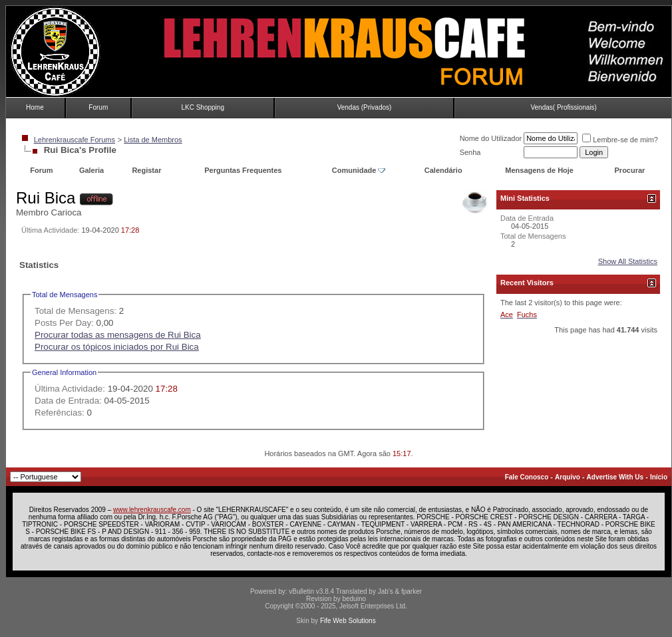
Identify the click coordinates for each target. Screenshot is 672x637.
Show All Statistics (628, 261)
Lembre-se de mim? (620, 140)
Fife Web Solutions (348, 621)
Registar (146, 170)
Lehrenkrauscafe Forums (75, 140)
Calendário (443, 170)
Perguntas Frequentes (243, 170)
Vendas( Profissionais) (564, 107)
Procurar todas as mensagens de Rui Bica (118, 335)
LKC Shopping (203, 107)
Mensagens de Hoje (539, 170)
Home (35, 107)
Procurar (630, 170)
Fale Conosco (527, 477)
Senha (470, 152)
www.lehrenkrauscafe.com (152, 510)
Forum (98, 107)
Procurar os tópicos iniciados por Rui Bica (117, 347)
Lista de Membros (153, 140)
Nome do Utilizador (491, 138)
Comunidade (359, 170)
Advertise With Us (615, 477)
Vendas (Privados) (365, 107)
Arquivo (568, 477)
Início (659, 477)
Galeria (91, 170)
